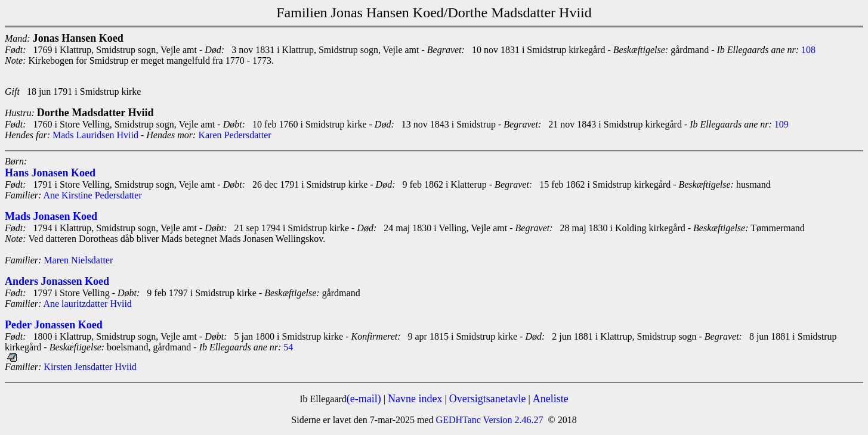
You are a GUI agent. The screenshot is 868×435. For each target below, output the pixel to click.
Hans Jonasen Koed (50, 173)
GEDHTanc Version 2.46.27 (489, 420)
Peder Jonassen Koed (54, 325)
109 (781, 124)
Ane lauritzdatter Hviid (87, 304)
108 (808, 50)
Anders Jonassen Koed (57, 281)
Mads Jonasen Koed (51, 216)
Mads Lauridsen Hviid (95, 135)
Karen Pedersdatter (234, 135)
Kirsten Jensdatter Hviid (90, 367)
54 (288, 347)
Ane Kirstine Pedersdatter (92, 195)
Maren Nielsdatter (78, 260)
